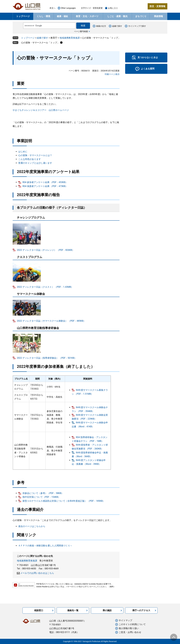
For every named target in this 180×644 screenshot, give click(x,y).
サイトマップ (125, 620)
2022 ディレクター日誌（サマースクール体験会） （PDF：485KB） (51, 321)
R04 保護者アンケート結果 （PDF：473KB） (45, 186)
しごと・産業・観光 (117, 16)
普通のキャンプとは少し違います (35, 163)
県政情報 (158, 16)
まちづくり (141, 16)
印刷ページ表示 (112, 74)
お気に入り (113, 8)
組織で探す (117, 26)
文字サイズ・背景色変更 (92, 8)
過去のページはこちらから (32, 526)
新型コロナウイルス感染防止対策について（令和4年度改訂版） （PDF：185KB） (64, 501)
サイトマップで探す (137, 26)
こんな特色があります (30, 159)
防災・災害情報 (157, 6)
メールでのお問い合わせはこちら (37, 573)
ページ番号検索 (81, 31)
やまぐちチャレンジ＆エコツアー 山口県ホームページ (41, 110)
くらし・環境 (43, 16)
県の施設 (107, 610)
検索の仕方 (101, 26)
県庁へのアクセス (141, 610)
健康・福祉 (62, 16)
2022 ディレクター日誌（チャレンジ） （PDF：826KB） (46, 250)
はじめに (23, 152)
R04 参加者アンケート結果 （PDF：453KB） (45, 182)
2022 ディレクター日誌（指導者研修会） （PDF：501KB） (47, 358)
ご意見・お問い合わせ (130, 632)
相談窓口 (39, 610)
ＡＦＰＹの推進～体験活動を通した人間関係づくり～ (45, 546)
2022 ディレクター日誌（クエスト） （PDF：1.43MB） (45, 287)
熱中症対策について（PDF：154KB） (41, 497)
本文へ (52, 8)
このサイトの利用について (132, 624)
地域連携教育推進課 (70, 38)
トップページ (23, 16)
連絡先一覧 (73, 610)
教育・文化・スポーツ (87, 16)
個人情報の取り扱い (129, 628)
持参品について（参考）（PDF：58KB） (43, 493)
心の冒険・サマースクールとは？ (35, 155)
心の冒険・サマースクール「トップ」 (40, 43)
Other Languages (68, 8)
